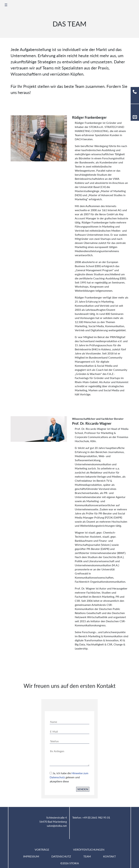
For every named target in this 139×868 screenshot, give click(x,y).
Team (87, 856)
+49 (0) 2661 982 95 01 (96, 817)
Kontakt (109, 856)
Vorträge (42, 849)
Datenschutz (61, 856)
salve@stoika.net (57, 826)
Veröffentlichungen (89, 849)
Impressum (31, 856)
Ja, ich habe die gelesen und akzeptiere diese (69, 781)
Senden (83, 793)
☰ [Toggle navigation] (6, 5)
